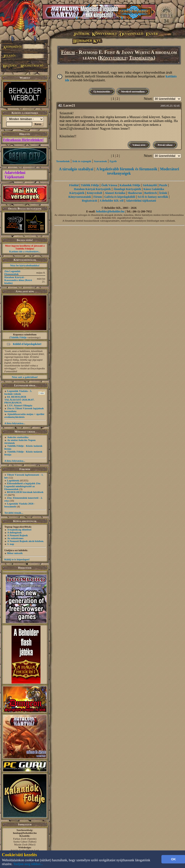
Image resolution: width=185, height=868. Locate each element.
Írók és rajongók (82, 161)
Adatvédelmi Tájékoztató (15, 175)
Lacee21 (69, 105)
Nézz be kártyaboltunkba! (25, 265)
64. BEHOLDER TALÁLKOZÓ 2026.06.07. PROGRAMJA (19, 400)
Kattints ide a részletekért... (25, 251)
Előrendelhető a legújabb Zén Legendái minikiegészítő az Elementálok (22, 486)
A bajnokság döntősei (19, 530)
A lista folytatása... (15, 423)
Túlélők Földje (18, 337)
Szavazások (100, 161)
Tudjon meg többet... (28, 864)
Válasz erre (139, 145)
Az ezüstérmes (15, 538)
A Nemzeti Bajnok (18, 535)
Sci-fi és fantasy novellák (153, 197)
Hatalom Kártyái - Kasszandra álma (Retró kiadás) (18, 280)
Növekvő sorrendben (133, 91)
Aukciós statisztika (18, 437)
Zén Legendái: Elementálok (13, 273)
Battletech (151, 193)
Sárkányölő (150, 185)
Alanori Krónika (115, 193)
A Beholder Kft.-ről (111, 201)
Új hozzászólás (102, 91)
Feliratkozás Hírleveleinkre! (23, 140)
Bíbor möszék (15, 553)
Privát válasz (165, 145)
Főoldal (74, 185)
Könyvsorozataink (80, 197)
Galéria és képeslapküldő (120, 197)
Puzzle (163, 185)
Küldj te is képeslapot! (17, 559)
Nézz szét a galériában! (25, 377)
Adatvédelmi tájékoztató (141, 201)
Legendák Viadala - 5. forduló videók (18, 392)
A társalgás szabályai (76, 169)
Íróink (163, 193)
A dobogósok (14, 532)
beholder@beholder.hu (110, 211)
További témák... (14, 513)
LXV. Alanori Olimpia (20, 405)
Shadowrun (135, 193)
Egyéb (113, 161)
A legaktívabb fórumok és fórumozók (127, 169)
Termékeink (141, 58)
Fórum (68, 52)
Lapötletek (13, 480)
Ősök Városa (109, 185)
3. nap (11, 544)
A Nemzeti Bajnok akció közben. (26, 541)
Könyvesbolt (113, 58)
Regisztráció (89, 201)
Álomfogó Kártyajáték (127, 189)
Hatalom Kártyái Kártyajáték (92, 189)
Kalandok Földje (130, 185)
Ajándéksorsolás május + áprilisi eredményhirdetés (24, 415)
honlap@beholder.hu (25, 833)
